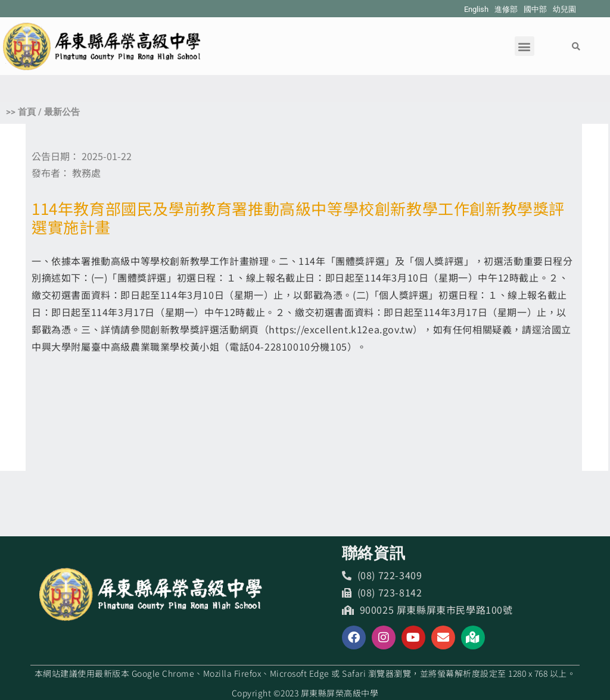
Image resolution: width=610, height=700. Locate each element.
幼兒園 (564, 9)
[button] (525, 46)
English (476, 9)
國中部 (535, 9)
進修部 (506, 9)
